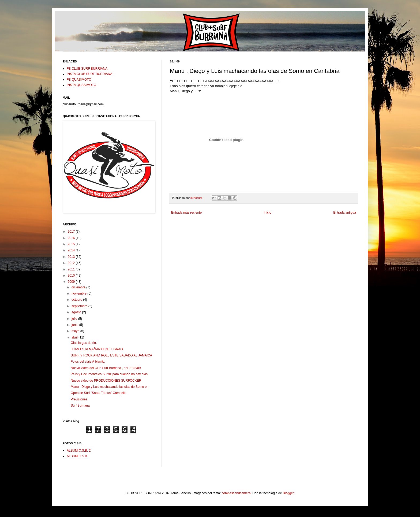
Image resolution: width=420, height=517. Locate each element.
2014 (72, 250)
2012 (72, 263)
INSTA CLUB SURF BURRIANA (89, 74)
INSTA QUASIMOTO (81, 85)
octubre (77, 300)
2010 (72, 276)
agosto (77, 312)
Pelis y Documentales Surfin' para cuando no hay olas (109, 374)
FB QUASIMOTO (79, 80)
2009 (72, 282)
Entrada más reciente (186, 213)
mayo (76, 331)
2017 (72, 232)
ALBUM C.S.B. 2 (79, 451)
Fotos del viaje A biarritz (88, 362)
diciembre (79, 287)
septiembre (80, 306)
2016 (72, 238)
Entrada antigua (345, 213)
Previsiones (79, 399)
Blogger (288, 493)
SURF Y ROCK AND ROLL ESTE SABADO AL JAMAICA (111, 355)
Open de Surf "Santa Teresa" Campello (99, 393)
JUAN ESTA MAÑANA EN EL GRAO (97, 349)
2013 (72, 257)
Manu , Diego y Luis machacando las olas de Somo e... (110, 387)
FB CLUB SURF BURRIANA (87, 69)
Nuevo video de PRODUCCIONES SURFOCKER (106, 381)
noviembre (79, 293)
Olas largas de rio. (84, 343)
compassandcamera (236, 493)
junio (75, 325)
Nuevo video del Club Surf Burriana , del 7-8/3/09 (106, 368)
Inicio (268, 213)
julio (75, 319)
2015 (72, 244)
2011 (72, 269)
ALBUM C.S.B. (77, 456)
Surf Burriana (80, 406)
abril (75, 337)
